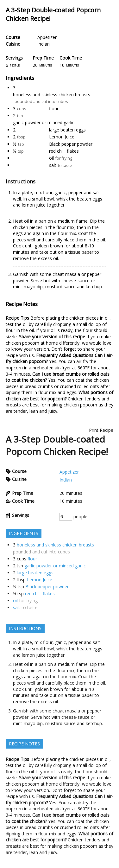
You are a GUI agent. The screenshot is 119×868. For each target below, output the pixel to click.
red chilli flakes (64, 151)
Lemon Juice (62, 137)
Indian (44, 44)
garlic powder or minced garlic (44, 122)
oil (51, 158)
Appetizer (47, 37)
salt (53, 165)
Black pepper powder (71, 144)
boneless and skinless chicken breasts (52, 95)
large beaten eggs (67, 130)
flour (54, 108)
